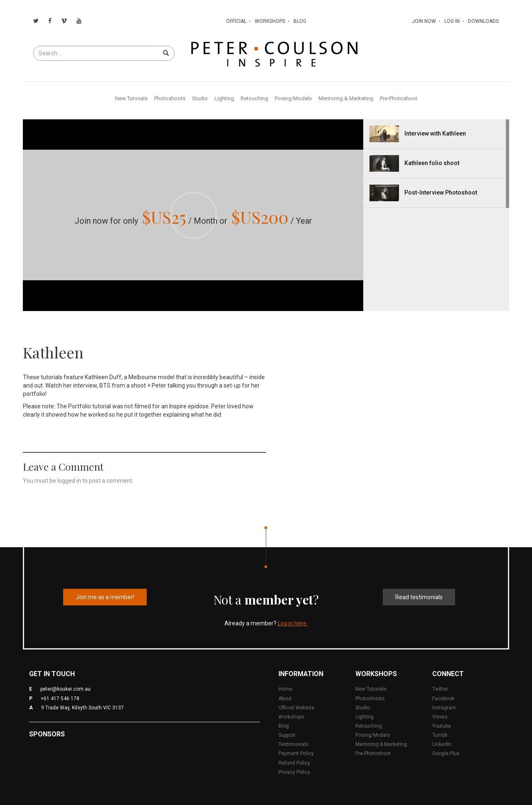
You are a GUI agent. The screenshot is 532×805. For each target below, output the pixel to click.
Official (236, 21)
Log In (452, 21)
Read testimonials (419, 597)
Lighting (224, 98)
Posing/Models (293, 98)
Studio (200, 98)
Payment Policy (296, 753)
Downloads (483, 21)
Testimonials (293, 744)
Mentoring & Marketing (346, 98)
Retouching (254, 98)
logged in (69, 481)
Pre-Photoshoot (399, 98)
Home (285, 689)
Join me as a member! (105, 597)
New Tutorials (131, 98)
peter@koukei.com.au (65, 689)
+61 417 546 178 (60, 699)
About (285, 699)
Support (287, 735)
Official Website (296, 708)
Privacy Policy (294, 772)
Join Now (424, 21)
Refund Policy (294, 763)
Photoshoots (170, 98)
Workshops (270, 21)
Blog (300, 21)
